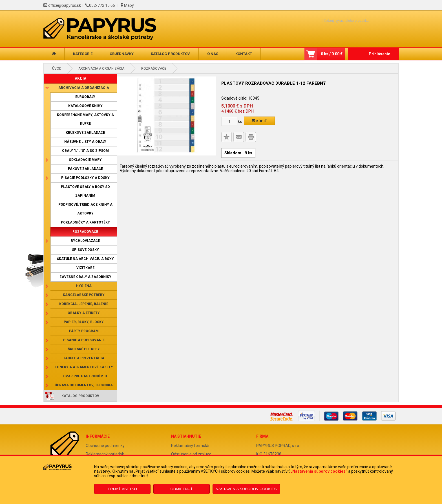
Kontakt (244, 54)
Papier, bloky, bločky (84, 322)
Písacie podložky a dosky (85, 178)
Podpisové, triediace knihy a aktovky (85, 209)
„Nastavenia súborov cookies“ (319, 471)
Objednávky (122, 54)
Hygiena (84, 286)
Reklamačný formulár (190, 446)
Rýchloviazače (85, 241)
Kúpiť (259, 121)
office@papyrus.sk (65, 5)
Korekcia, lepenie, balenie (84, 304)
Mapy (129, 5)
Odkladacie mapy (85, 160)
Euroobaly (85, 97)
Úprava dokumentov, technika (84, 385)
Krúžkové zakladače (85, 133)
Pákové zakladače (85, 169)
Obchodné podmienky (105, 446)
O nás (213, 54)
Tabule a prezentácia (84, 358)
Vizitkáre (85, 268)
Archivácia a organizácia (101, 69)
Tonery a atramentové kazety (84, 367)
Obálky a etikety (84, 313)
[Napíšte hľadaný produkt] (336, 20)
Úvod (57, 69)
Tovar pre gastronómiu (84, 376)
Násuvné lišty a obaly (85, 142)
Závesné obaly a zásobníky (85, 277)
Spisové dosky (85, 250)
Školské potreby (84, 349)
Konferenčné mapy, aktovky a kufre (85, 119)
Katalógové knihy (85, 106)
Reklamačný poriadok (105, 454)
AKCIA (80, 78)
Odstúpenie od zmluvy (191, 454)
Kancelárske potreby (84, 295)
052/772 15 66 (102, 5)
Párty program (84, 331)
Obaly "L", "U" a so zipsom (85, 151)
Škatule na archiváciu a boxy (85, 259)
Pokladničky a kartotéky (85, 222)
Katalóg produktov (170, 54)
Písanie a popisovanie (84, 340)
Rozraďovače (154, 69)
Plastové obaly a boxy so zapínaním (85, 191)
